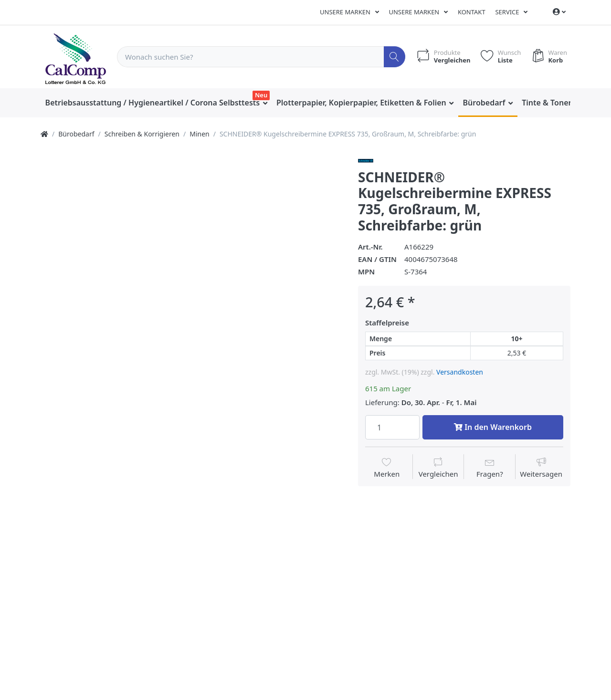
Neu (261, 95)
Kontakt (472, 12)
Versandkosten (460, 372)
